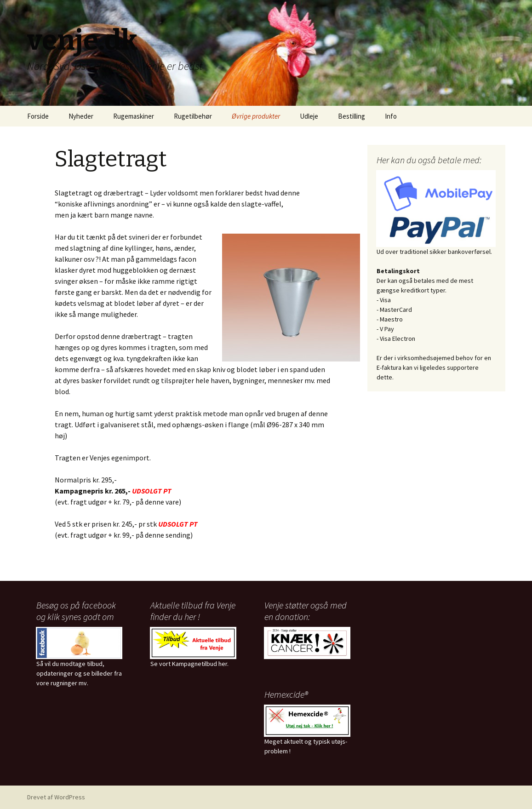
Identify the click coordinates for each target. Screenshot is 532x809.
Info (391, 116)
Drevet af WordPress (56, 797)
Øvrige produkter (256, 116)
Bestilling (352, 116)
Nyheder (81, 116)
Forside (38, 116)
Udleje (309, 116)
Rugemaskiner (134, 116)
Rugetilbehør (193, 116)
